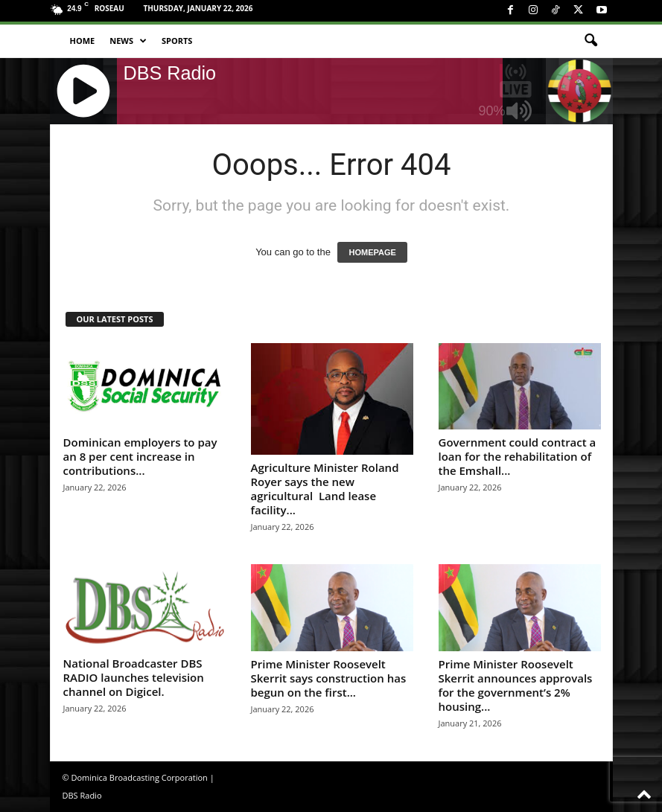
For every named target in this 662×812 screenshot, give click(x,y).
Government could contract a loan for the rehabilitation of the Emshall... (518, 456)
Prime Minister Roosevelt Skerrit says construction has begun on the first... (329, 678)
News (128, 41)
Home (83, 41)
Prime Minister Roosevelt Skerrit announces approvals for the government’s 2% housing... (516, 685)
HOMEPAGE (372, 252)
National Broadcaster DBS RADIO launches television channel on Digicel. (134, 677)
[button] (591, 41)
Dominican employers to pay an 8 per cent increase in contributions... (140, 456)
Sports (177, 41)
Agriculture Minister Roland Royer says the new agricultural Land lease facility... (325, 489)
